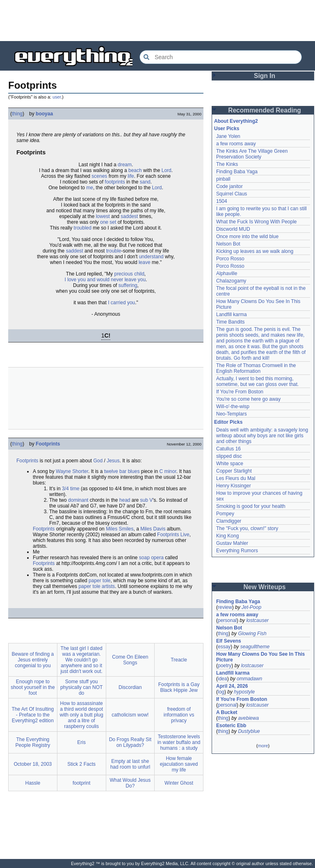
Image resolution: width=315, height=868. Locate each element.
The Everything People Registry (33, 742)
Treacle (179, 660)
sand (145, 182)
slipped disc (229, 456)
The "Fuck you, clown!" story (247, 528)
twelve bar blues (122, 471)
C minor (168, 471)
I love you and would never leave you (105, 280)
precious (123, 274)
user (57, 97)
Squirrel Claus (232, 194)
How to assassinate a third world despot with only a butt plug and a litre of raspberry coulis (82, 715)
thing (17, 114)
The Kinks (227, 164)
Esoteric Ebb (231, 726)
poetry (225, 666)
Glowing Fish (252, 634)
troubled (83, 228)
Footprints (48, 444)
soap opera (151, 558)
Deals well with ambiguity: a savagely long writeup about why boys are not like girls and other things (262, 436)
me (90, 188)
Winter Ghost (179, 783)
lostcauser (257, 620)
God (98, 461)
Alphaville (227, 273)
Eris (81, 742)
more (263, 746)
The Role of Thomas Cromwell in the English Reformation (256, 368)
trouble (114, 251)
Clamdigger (229, 521)
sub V (147, 500)
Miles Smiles (120, 529)
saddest (129, 216)
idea (223, 679)
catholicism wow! (130, 715)
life (131, 176)
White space (230, 464)
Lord (167, 170)
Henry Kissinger (234, 486)
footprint (81, 783)
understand (151, 257)
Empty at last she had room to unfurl (130, 764)
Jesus (113, 461)
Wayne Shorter (72, 471)
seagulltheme (255, 647)
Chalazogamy (231, 281)
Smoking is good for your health (251, 506)
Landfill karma (232, 315)
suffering (128, 285)
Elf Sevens (229, 641)
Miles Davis (153, 529)
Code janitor (229, 186)
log (221, 692)
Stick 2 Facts (81, 764)
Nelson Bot (228, 244)
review (225, 607)
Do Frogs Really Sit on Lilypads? (130, 742)
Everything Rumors (237, 551)
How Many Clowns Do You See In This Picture (260, 657)
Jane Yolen (228, 136)
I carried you (121, 303)
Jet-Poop (251, 607)
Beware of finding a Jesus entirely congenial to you (33, 660)
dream (125, 165)
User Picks (227, 129)
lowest (103, 216)
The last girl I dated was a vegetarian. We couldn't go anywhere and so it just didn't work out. (81, 660)
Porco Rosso (230, 259)
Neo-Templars (232, 414)
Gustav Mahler (232, 543)
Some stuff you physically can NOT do (81, 687)
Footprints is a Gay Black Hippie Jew (179, 687)
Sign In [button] (265, 76)
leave (145, 262)
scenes (99, 176)
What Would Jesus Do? (130, 783)
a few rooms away (236, 144)
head (125, 500)
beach (135, 170)
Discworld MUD (233, 229)
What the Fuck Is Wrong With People (257, 222)
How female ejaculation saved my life (179, 764)
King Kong (227, 536)
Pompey (225, 514)
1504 (222, 201)
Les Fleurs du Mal (236, 478)
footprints (115, 182)
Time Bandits (231, 322)
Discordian (130, 687)
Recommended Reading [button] (265, 110)
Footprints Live (173, 535)
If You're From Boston (240, 392)
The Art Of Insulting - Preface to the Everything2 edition (33, 715)
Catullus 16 (228, 449)
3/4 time (71, 489)
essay (224, 647)
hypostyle (244, 692)
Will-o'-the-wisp (233, 406)
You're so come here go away (248, 399)
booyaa (44, 114)
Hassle (33, 783)
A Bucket (227, 712)
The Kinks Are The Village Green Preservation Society (252, 154)
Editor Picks (228, 422)
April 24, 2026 (232, 686)
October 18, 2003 (33, 764)
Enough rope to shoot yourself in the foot (33, 687)
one (104, 222)
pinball (223, 179)
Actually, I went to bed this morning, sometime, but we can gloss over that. (257, 381)
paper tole (99, 581)
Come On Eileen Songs (130, 660)
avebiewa (248, 718)
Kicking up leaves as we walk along (255, 251)
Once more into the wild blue (247, 237)
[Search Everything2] (221, 57)
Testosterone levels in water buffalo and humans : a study (179, 742)
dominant (78, 500)
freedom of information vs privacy (179, 715)
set (113, 222)
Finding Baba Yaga (237, 172)
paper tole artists (97, 586)
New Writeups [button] (265, 587)
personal (227, 620)
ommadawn (249, 679)
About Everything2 (236, 121)
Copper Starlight (234, 471)
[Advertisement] (157, 21)
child (139, 274)
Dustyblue (249, 731)
